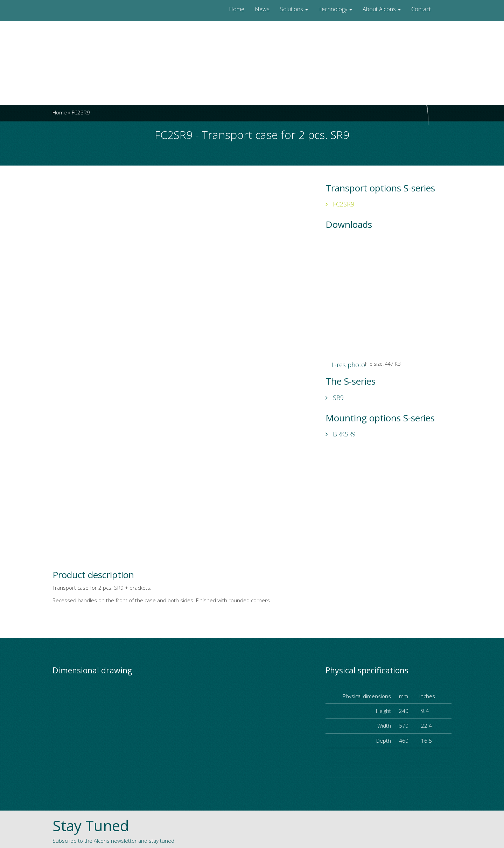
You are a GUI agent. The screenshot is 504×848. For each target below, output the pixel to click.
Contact (421, 9)
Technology (335, 9)
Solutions (294, 9)
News (262, 9)
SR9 (335, 398)
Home (237, 9)
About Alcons (382, 9)
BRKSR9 (341, 434)
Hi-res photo (347, 365)
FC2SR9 (340, 204)
